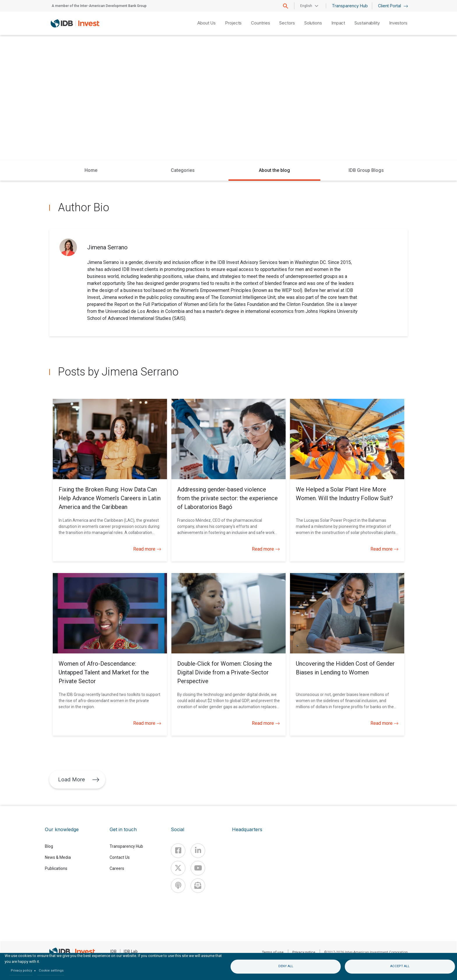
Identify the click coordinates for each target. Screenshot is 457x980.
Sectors (287, 23)
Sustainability (367, 23)
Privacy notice (304, 952)
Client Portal (393, 6)
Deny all (286, 966)
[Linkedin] (198, 851)
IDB (113, 951)
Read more (147, 549)
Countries (260, 23)
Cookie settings (51, 971)
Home (91, 170)
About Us (206, 23)
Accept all (400, 966)
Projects (233, 23)
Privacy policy (21, 971)
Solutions (313, 23)
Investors (398, 23)
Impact (338, 23)
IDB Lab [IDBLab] (131, 951)
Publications (56, 868)
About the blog (274, 170)
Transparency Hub (350, 6)
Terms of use (273, 952)
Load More (79, 779)
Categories (183, 170)
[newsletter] (198, 886)
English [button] (306, 6)
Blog (49, 846)
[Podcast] (178, 886)
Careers (117, 868)
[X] (178, 868)
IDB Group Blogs (366, 170)
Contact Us (120, 857)
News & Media (58, 857)
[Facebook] (178, 851)
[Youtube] (198, 868)
